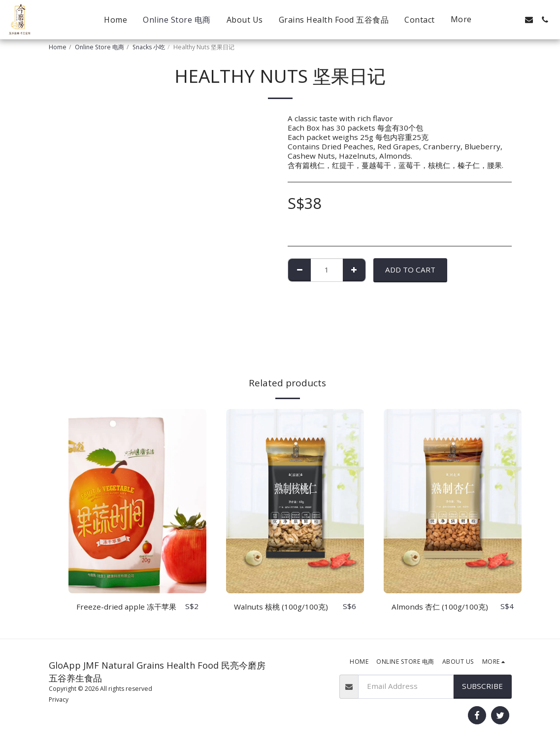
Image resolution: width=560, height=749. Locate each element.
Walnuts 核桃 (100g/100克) (281, 607)
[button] (497, 20)
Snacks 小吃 (149, 47)
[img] (137, 501)
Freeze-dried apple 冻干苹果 (126, 607)
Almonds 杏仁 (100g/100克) (440, 607)
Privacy (59, 699)
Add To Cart (410, 270)
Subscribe (482, 686)
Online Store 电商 (99, 47)
